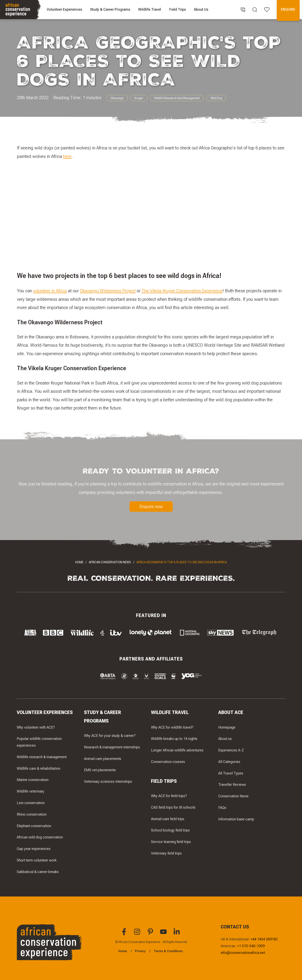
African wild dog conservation (40, 837)
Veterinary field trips (166, 853)
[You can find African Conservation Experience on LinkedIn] (177, 934)
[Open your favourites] (267, 10)
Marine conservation (33, 780)
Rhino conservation (32, 814)
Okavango (117, 98)
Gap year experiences (34, 849)
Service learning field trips (171, 842)
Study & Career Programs (110, 9)
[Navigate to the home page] (21, 10)
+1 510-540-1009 (251, 946)
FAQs (222, 807)
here (67, 156)
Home (79, 562)
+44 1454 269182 (264, 939)
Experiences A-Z (231, 750)
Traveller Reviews (232, 784)
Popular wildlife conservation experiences (39, 742)
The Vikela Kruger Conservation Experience (182, 291)
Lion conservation (31, 803)
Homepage (227, 727)
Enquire (288, 9)
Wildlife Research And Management (177, 98)
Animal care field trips (168, 819)
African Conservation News (110, 562)
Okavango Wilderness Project (108, 291)
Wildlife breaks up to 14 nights (174, 739)
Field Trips (178, 9)
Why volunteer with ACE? (36, 727)
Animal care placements (103, 758)
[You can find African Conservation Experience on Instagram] (138, 934)
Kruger (139, 98)
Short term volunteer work (37, 860)
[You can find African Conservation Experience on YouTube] (164, 934)
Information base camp (236, 819)
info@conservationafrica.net (243, 953)
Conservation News (233, 796)
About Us (201, 9)
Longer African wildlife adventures (177, 750)
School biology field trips (170, 830)
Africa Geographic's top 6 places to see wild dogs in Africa (182, 562)
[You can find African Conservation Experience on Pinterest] (151, 934)
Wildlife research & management (42, 757)
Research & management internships (112, 747)
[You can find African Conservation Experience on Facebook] (125, 934)
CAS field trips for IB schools (173, 807)
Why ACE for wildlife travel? (172, 727)
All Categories (229, 761)
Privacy (140, 951)
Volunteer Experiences (64, 9)
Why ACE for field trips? (169, 796)
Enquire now (151, 506)
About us (225, 739)
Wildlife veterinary (31, 791)
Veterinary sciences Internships (108, 781)
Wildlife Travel (150, 9)
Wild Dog (216, 98)
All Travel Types (231, 773)
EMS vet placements (100, 770)
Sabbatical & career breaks (38, 871)
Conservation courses (168, 761)
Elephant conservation (34, 826)
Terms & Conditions (168, 951)
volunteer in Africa (50, 291)
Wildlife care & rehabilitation (39, 768)
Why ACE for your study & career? (110, 736)
